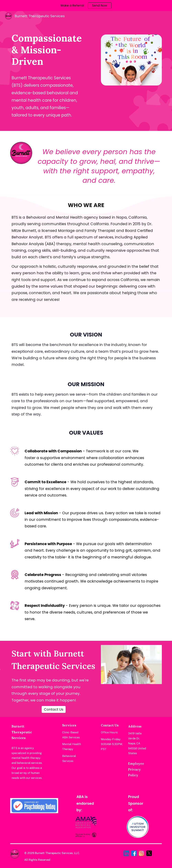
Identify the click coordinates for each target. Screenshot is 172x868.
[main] (47, 50)
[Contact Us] (54, 709)
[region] (86, 6)
